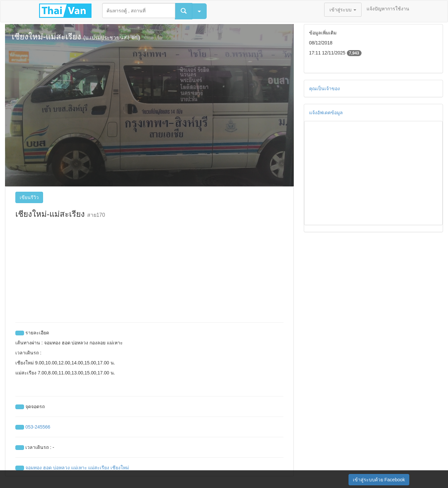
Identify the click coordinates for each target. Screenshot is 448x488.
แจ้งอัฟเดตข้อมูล (326, 113)
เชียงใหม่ (120, 468)
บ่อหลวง (61, 468)
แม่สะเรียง (99, 468)
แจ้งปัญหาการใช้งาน (388, 9)
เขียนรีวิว (29, 197)
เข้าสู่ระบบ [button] (343, 10)
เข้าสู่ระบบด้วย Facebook (379, 480)
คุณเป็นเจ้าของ (324, 89)
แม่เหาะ (79, 468)
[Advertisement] (149, 269)
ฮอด (47, 468)
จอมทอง (34, 468)
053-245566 (38, 427)
